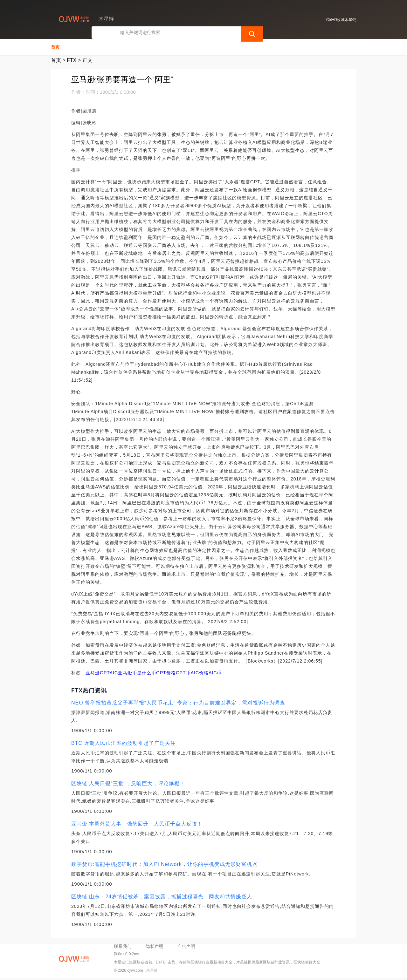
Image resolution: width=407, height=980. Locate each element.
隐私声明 (155, 946)
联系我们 (123, 946)
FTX (72, 60)
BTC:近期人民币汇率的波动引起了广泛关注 (124, 742)
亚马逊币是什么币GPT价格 (147, 672)
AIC (114, 672)
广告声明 (186, 946)
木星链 (152, 970)
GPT (105, 672)
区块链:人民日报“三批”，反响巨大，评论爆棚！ (128, 783)
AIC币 (215, 672)
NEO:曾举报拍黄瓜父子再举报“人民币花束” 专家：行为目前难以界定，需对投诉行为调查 (178, 702)
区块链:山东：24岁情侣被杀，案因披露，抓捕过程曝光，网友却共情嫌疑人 (162, 896)
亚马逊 (93, 672)
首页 (55, 46)
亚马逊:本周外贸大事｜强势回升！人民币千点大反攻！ (137, 823)
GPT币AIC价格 (192, 672)
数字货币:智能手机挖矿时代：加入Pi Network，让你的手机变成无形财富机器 (164, 864)
